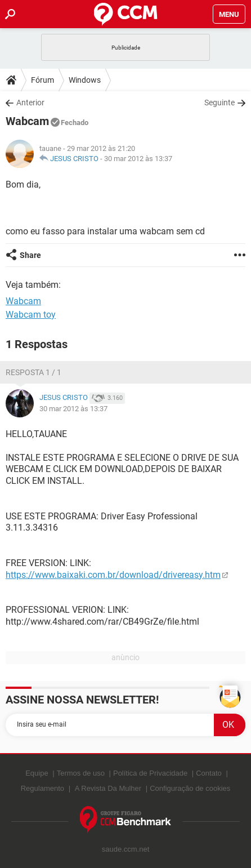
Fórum (42, 80)
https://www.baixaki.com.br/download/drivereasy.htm (113, 575)
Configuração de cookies (190, 788)
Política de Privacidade (150, 773)
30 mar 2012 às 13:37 (138, 159)
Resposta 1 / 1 (33, 372)
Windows (85, 80)
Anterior (30, 103)
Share (30, 255)
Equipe (37, 773)
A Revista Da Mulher (108, 788)
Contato (209, 773)
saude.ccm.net (126, 849)
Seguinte (219, 103)
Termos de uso (81, 773)
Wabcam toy (31, 315)
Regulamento (42, 788)
